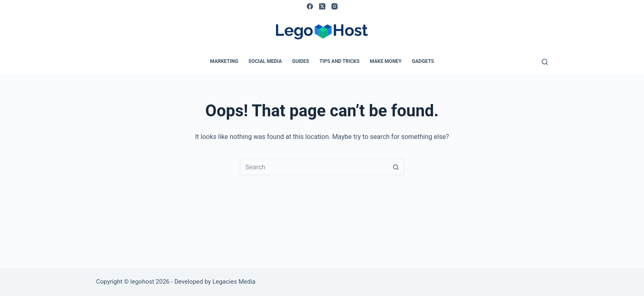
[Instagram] (335, 6)
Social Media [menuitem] (265, 61)
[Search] (545, 62)
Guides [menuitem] (301, 61)
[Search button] (396, 167)
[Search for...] (314, 167)
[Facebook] (310, 6)
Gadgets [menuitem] (423, 61)
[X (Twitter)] (322, 6)
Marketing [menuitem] (224, 61)
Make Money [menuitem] (385, 61)
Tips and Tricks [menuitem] (340, 61)
